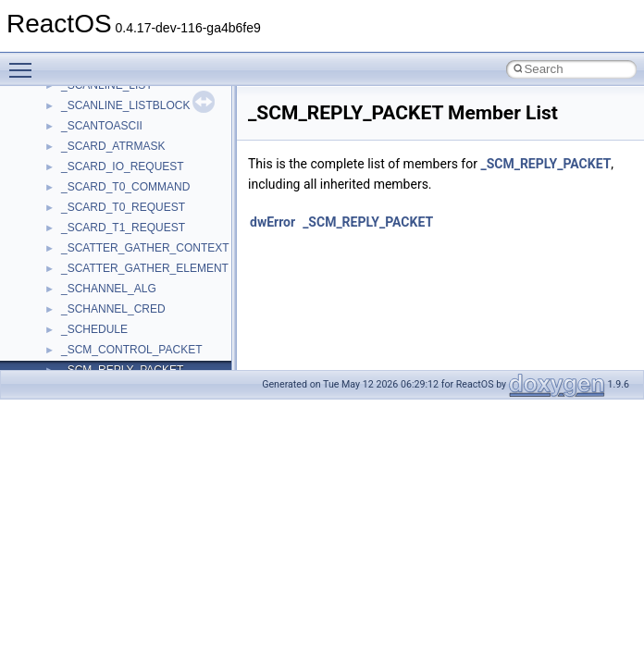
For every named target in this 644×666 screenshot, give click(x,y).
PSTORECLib (95, 99)
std (68, 241)
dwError (272, 222)
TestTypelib (89, 323)
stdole (76, 262)
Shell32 (80, 201)
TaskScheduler (98, 302)
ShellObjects (92, 221)
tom (70, 364)
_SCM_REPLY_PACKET (545, 164)
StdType (81, 282)
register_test (92, 140)
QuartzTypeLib (97, 119)
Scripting (83, 160)
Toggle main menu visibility (25, 62)
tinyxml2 (81, 343)
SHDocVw (87, 180)
